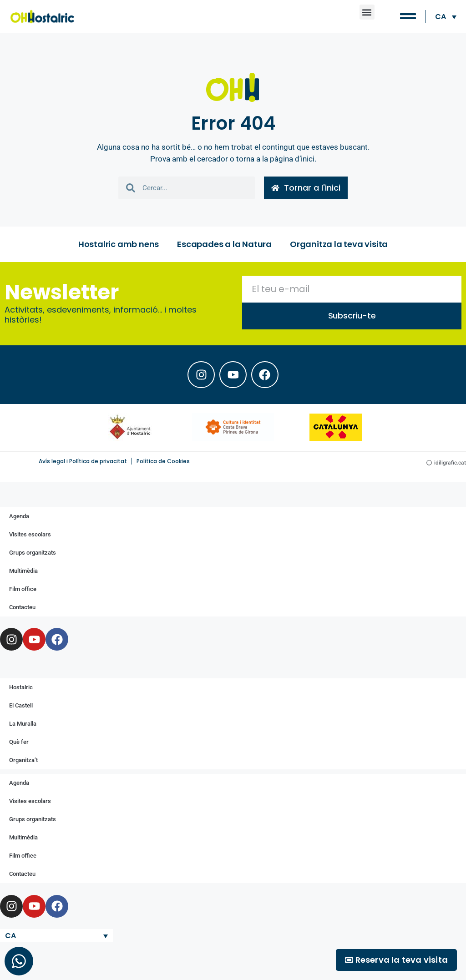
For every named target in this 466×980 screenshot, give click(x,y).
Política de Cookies (163, 461)
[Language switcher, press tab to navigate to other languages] (446, 17)
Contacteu (22, 607)
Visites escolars (30, 534)
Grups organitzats (33, 553)
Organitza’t (23, 760)
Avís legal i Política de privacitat (83, 461)
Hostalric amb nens (119, 244)
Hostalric (21, 687)
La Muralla (23, 724)
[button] (367, 12)
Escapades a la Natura (224, 244)
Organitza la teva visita (339, 244)
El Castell (21, 705)
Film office (23, 589)
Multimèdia (23, 571)
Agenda (19, 516)
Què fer (19, 742)
